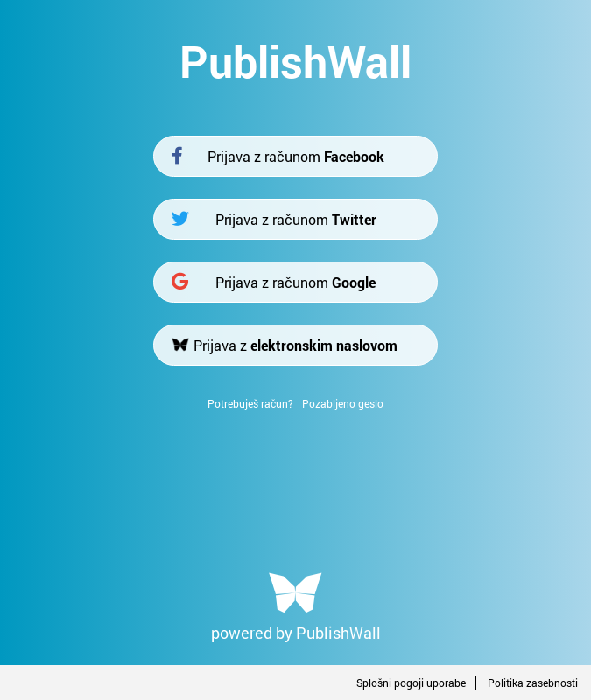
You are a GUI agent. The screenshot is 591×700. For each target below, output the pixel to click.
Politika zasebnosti (533, 682)
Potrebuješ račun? (250, 403)
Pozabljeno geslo (343, 403)
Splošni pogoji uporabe (411, 682)
